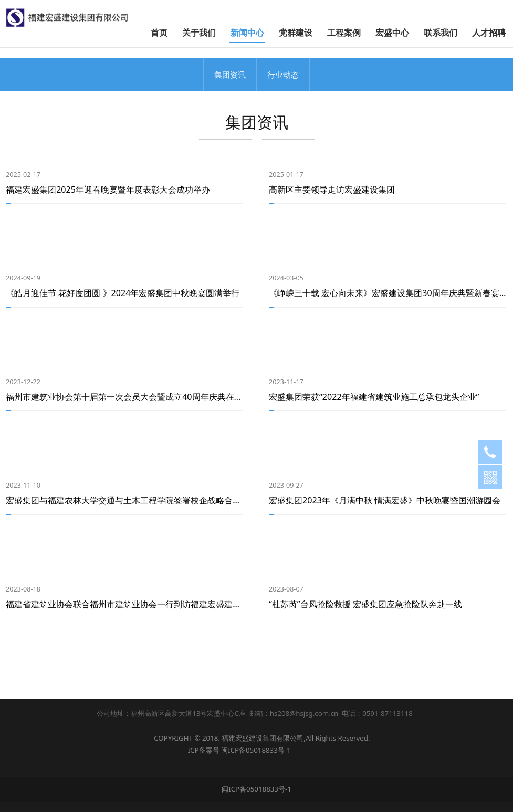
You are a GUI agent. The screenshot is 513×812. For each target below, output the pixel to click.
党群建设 (296, 33)
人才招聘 (489, 33)
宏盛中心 (392, 33)
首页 (159, 33)
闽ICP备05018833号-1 (256, 750)
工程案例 (344, 33)
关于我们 (199, 33)
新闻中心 (247, 33)
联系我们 (441, 33)
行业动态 (283, 75)
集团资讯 (230, 75)
